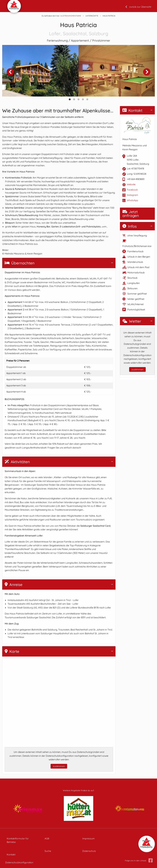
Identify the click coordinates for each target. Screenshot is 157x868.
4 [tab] (83, 99)
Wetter (132, 321)
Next (147, 72)
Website (131, 184)
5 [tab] (87, 99)
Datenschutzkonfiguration (19, 862)
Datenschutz (89, 851)
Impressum (89, 838)
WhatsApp (132, 200)
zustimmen (59, 766)
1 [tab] (70, 99)
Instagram (132, 195)
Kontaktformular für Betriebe (18, 840)
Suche (48, 851)
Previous (10, 72)
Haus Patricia (78, 29)
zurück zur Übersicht (140, 7)
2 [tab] (74, 99)
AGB (47, 838)
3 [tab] (79, 99)
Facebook (132, 190)
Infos (130, 226)
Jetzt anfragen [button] (131, 214)
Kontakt (132, 110)
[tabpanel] (40, 71)
